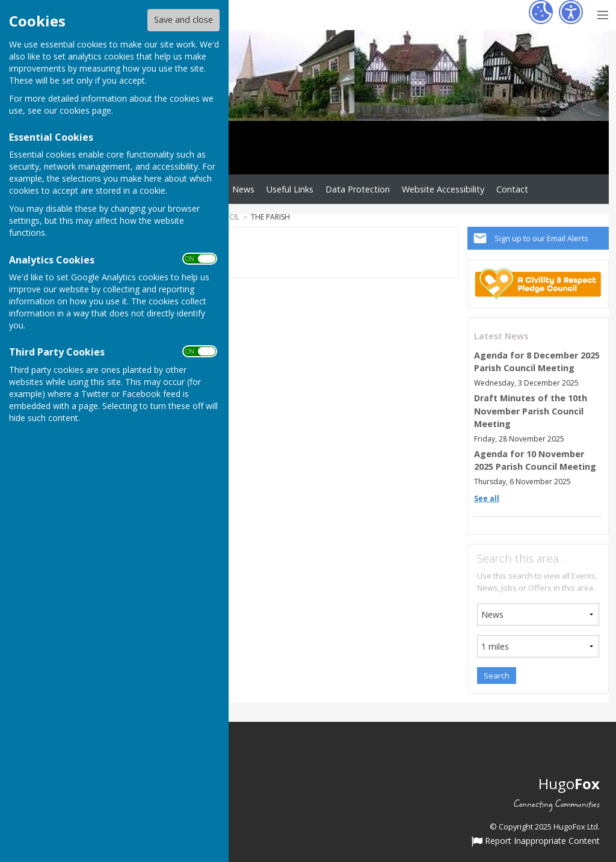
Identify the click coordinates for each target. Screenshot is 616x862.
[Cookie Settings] (541, 12)
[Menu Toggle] (602, 14)
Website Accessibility (443, 189)
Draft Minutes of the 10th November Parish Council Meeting (531, 411)
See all (487, 498)
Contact (512, 189)
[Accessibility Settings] (571, 12)
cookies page (85, 110)
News (243, 189)
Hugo (569, 783)
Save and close (183, 20)
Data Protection (358, 189)
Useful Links (290, 189)
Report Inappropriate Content (536, 842)
